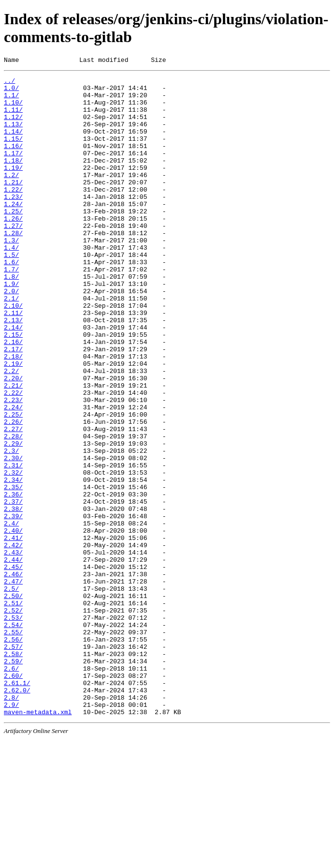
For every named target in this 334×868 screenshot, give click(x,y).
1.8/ (11, 318)
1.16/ (13, 162)
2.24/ (13, 475)
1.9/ (11, 327)
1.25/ (13, 240)
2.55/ (13, 745)
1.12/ (13, 127)
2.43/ (13, 649)
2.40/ (13, 623)
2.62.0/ (17, 815)
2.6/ (11, 789)
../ (9, 83)
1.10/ (13, 109)
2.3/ (11, 527)
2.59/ (13, 780)
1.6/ (11, 301)
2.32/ (13, 554)
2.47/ (13, 684)
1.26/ (13, 249)
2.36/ (13, 580)
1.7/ (11, 310)
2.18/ (13, 414)
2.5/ (11, 693)
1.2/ (11, 196)
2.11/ (13, 362)
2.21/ (13, 449)
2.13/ (13, 371)
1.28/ (13, 266)
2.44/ (13, 658)
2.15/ (13, 388)
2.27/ (13, 501)
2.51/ (13, 710)
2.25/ (13, 484)
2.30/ (13, 536)
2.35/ (13, 571)
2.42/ (13, 641)
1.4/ (11, 284)
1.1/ (11, 101)
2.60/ (13, 797)
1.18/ (13, 179)
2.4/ (11, 614)
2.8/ (11, 823)
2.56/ (13, 754)
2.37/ (13, 588)
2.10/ (13, 353)
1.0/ (11, 92)
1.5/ (11, 292)
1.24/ (13, 231)
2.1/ (11, 344)
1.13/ (13, 135)
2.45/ (13, 667)
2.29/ (13, 519)
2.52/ (13, 719)
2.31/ (13, 545)
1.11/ (13, 118)
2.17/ (13, 405)
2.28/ (13, 510)
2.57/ (13, 763)
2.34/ (13, 562)
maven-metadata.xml (38, 841)
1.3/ (11, 275)
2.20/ (13, 440)
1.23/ (13, 223)
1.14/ (13, 144)
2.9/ (11, 832)
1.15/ (13, 153)
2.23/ (13, 466)
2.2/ (11, 432)
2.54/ (13, 736)
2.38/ (13, 597)
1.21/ (13, 205)
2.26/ (13, 493)
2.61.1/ (17, 806)
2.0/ (11, 336)
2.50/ (13, 702)
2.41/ (13, 632)
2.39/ (13, 606)
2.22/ (13, 458)
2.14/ (13, 379)
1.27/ (13, 257)
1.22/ (13, 214)
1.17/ (13, 170)
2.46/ (13, 675)
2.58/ (13, 771)
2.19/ (13, 423)
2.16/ (13, 397)
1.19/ (13, 188)
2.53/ (13, 728)
